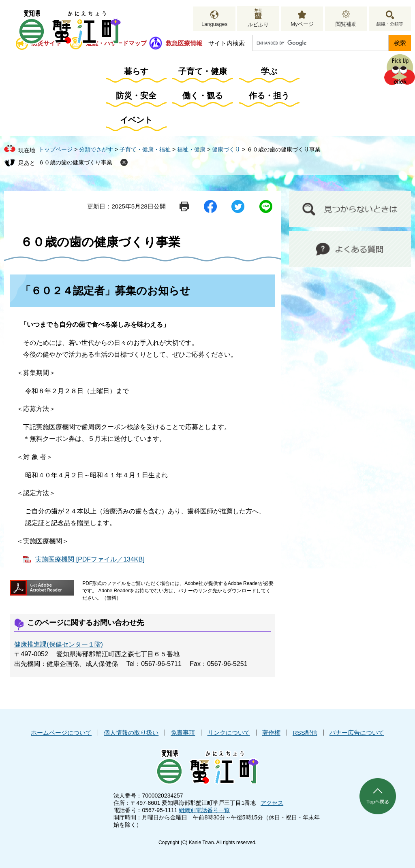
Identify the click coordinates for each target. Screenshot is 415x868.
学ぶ (269, 71)
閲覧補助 (346, 24)
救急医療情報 (184, 43)
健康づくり (226, 149)
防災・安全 (136, 96)
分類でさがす (96, 149)
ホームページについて (61, 733)
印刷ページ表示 (184, 206)
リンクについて (229, 733)
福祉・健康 (191, 149)
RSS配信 (305, 733)
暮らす (136, 71)
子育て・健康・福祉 (145, 149)
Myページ (302, 24)
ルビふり (258, 24)
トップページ (56, 149)
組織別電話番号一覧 (204, 810)
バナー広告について (357, 733)
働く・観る (203, 96)
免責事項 (183, 733)
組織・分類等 (390, 24)
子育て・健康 (203, 71)
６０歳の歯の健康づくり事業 (75, 162)
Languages (214, 24)
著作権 (271, 733)
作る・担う (269, 96)
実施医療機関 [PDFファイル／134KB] (90, 559)
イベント (136, 120)
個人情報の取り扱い (131, 733)
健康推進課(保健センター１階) (59, 644)
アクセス (272, 803)
